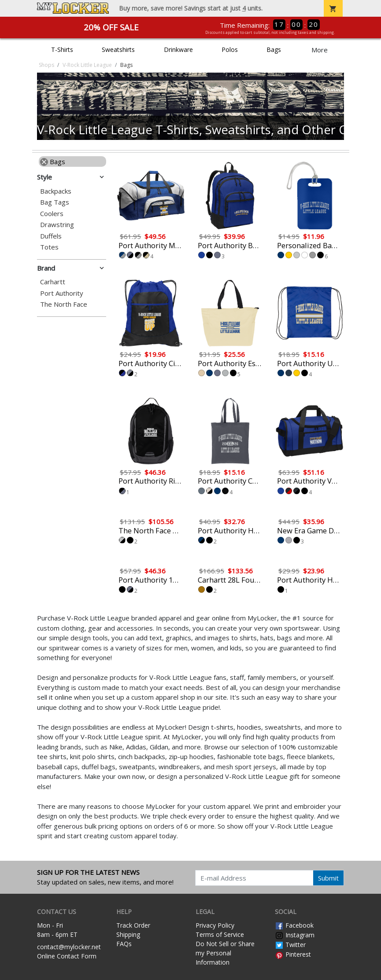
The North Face (64, 304)
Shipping (128, 934)
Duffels (51, 236)
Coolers (52, 214)
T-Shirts (62, 50)
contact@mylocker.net (69, 947)
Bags (274, 50)
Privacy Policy (215, 925)
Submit (328, 878)
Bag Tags (55, 202)
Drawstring (57, 225)
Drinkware (178, 50)
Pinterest (293, 954)
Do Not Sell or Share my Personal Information (225, 953)
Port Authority (62, 293)
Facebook (294, 925)
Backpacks (56, 191)
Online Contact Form (67, 956)
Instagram (295, 935)
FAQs (124, 944)
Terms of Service (220, 934)
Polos (230, 50)
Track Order (133, 925)
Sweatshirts (118, 50)
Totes (49, 247)
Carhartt (53, 282)
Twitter (290, 945)
